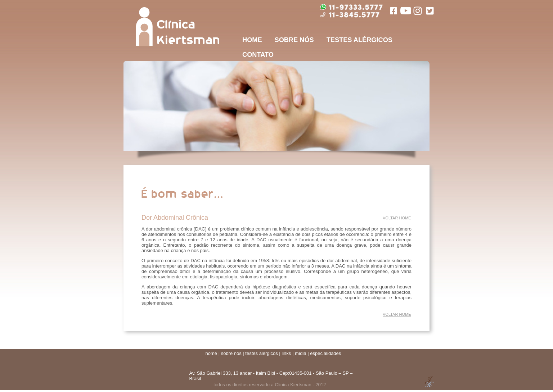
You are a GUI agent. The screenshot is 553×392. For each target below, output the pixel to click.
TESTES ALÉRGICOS (359, 40)
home (212, 353)
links (286, 353)
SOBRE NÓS (294, 40)
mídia (301, 353)
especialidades (325, 353)
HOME (252, 40)
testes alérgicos (261, 353)
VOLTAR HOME (397, 218)
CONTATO (258, 55)
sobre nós (231, 353)
